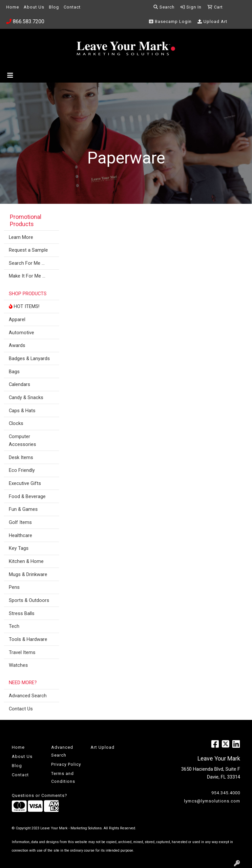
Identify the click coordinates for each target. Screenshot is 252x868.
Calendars (20, 384)
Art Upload (103, 747)
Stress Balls (22, 613)
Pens (14, 587)
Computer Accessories (22, 440)
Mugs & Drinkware (28, 574)
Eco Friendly (22, 470)
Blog (54, 7)
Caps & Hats (22, 411)
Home (13, 7)
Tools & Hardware (28, 639)
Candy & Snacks (26, 397)
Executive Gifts (25, 483)
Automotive (21, 333)
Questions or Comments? (40, 795)
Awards (17, 345)
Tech (14, 626)
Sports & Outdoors (29, 600)
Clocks (16, 423)
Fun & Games (23, 509)
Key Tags (19, 548)
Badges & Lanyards (29, 358)
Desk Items (21, 457)
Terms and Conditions (63, 777)
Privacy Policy (66, 764)
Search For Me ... (27, 263)
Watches (18, 665)
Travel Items (22, 652)
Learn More (21, 237)
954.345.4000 (226, 793)
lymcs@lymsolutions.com (212, 801)
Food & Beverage (27, 496)
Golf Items (20, 522)
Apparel (17, 319)
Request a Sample (28, 250)
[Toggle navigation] (10, 75)
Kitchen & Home (26, 561)
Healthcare (21, 535)
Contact (72, 7)
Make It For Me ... (27, 276)
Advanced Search (28, 696)
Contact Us (21, 709)
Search (164, 7)
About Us (34, 7)
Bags (14, 372)
